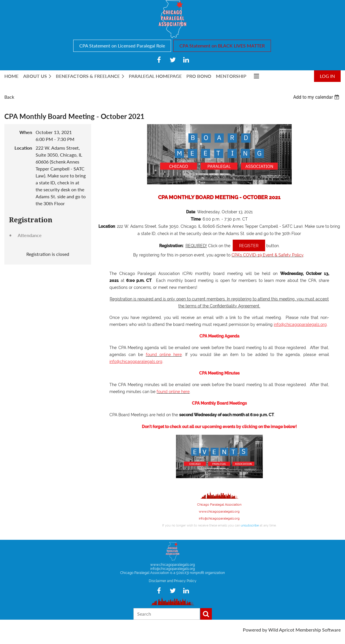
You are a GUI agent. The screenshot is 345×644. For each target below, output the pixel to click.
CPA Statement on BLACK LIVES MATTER (222, 46)
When (26, 132)
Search (206, 614)
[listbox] (317, 97)
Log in (327, 76)
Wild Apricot (281, 630)
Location (23, 148)
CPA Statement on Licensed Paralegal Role (122, 46)
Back (9, 97)
